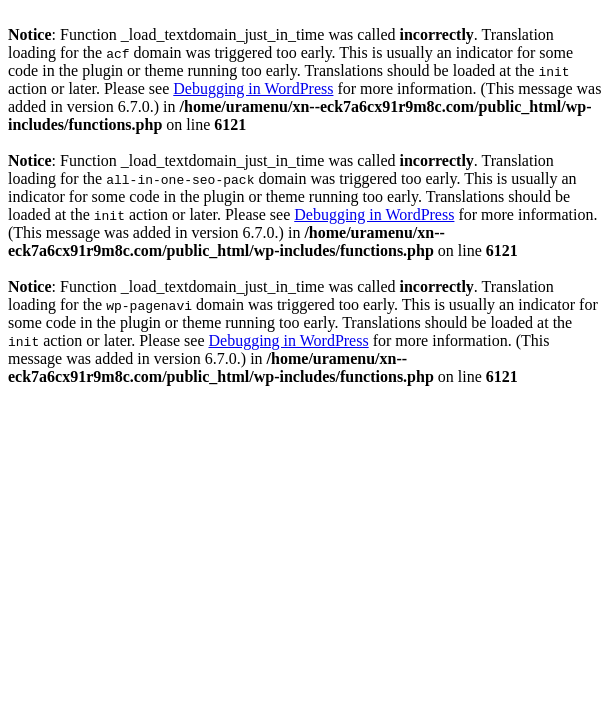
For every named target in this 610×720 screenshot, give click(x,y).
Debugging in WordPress (253, 88)
